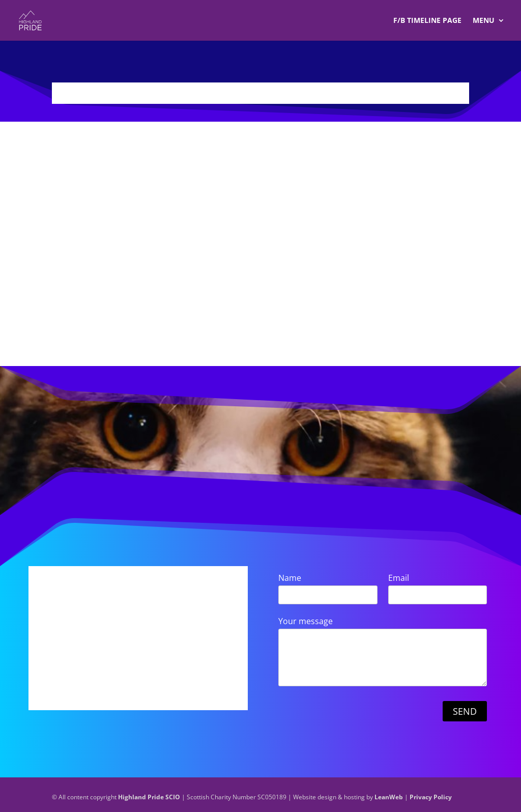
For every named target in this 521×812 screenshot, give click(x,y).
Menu (484, 21)
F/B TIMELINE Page (427, 21)
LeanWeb (389, 797)
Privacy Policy (431, 797)
